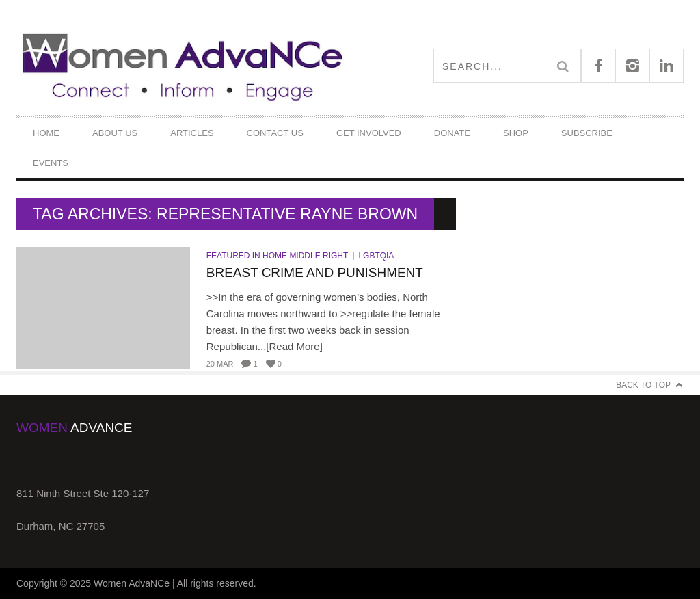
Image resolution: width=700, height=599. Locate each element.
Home (46, 133)
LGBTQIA (376, 256)
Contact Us (275, 133)
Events (51, 163)
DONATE (452, 133)
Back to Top (643, 385)
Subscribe (587, 133)
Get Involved (369, 133)
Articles (192, 133)
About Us (115, 133)
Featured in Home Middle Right (278, 256)
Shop (516, 133)
